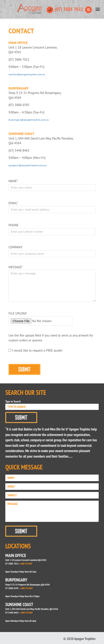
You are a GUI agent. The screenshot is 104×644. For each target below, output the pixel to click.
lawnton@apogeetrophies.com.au (27, 74)
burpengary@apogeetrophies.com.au (29, 120)
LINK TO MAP (26, 564)
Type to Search (13, 401)
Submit (21, 418)
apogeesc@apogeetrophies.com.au (28, 165)
